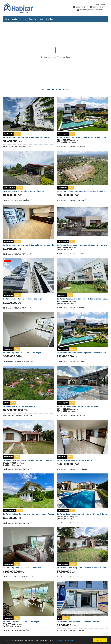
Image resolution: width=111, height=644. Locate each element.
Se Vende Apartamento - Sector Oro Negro (22, 353)
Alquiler (23, 19)
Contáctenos (51, 19)
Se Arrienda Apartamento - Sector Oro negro (23, 299)
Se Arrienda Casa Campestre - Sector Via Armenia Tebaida (83, 568)
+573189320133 (99, 7)
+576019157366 (82, 7)
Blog (41, 19)
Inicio (7, 19)
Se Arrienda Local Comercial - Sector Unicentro (78, 622)
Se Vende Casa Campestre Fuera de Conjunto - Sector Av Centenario (34, 460)
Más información (66, 640)
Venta (14, 19)
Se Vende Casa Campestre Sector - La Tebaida (77, 406)
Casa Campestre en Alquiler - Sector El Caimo (23, 191)
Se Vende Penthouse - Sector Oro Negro (21, 622)
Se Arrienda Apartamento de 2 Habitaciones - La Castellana (30, 245)
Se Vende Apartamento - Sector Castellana (22, 568)
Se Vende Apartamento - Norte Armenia (74, 460)
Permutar (33, 19)
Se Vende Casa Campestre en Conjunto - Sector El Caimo (82, 514)
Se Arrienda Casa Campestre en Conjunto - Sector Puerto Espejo (32, 514)
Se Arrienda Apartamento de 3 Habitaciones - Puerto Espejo (30, 137)
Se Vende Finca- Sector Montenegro (19, 406)
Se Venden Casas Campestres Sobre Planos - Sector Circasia (84, 245)
